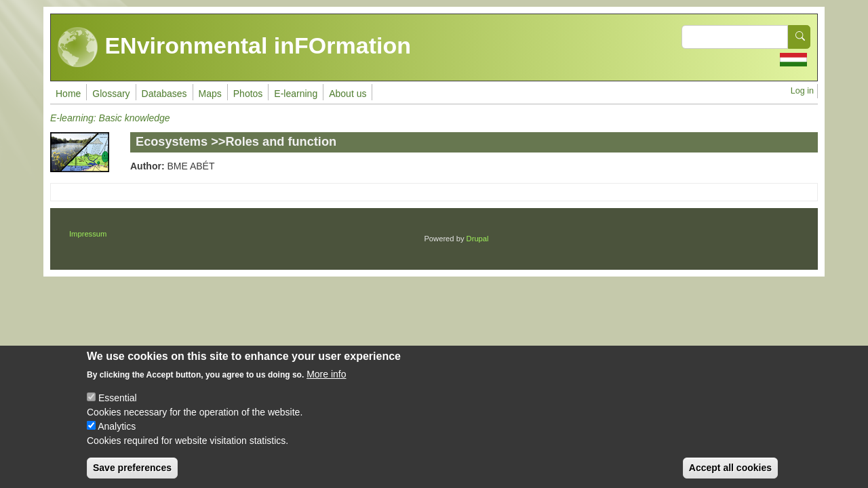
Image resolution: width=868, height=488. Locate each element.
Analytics (117, 437)
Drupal (478, 239)
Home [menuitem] (68, 94)
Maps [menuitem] (210, 94)
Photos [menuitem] (248, 94)
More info (326, 385)
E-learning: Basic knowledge (110, 118)
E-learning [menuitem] (296, 94)
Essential (118, 409)
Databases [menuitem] (164, 94)
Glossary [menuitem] (111, 94)
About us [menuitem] (348, 94)
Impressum (88, 234)
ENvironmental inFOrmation (234, 47)
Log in (802, 91)
